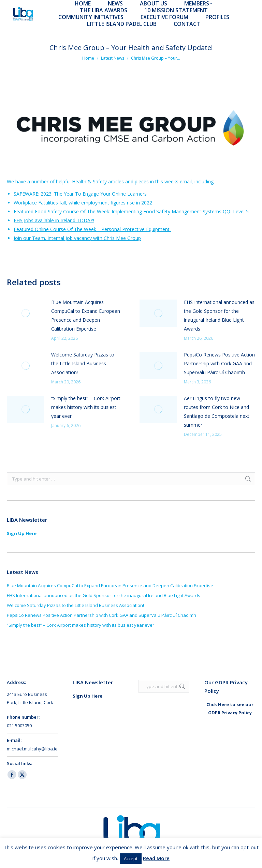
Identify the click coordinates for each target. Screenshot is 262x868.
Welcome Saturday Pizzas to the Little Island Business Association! (83, 363)
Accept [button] (131, 858)
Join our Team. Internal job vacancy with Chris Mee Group (77, 238)
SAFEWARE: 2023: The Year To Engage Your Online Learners (80, 194)
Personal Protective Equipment (135, 229)
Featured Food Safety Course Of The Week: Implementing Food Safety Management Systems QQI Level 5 (132, 211)
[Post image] (26, 313)
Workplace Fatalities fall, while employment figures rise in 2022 (83, 203)
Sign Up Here (22, 533)
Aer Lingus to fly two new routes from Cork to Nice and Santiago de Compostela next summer (217, 412)
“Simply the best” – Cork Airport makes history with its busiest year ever (86, 407)
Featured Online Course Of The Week (55, 229)
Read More (156, 858)
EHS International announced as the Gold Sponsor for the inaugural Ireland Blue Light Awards (219, 315)
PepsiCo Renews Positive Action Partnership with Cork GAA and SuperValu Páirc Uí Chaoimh (219, 363)
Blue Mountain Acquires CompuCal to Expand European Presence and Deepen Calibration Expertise (86, 315)
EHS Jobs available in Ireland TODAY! (54, 220)
